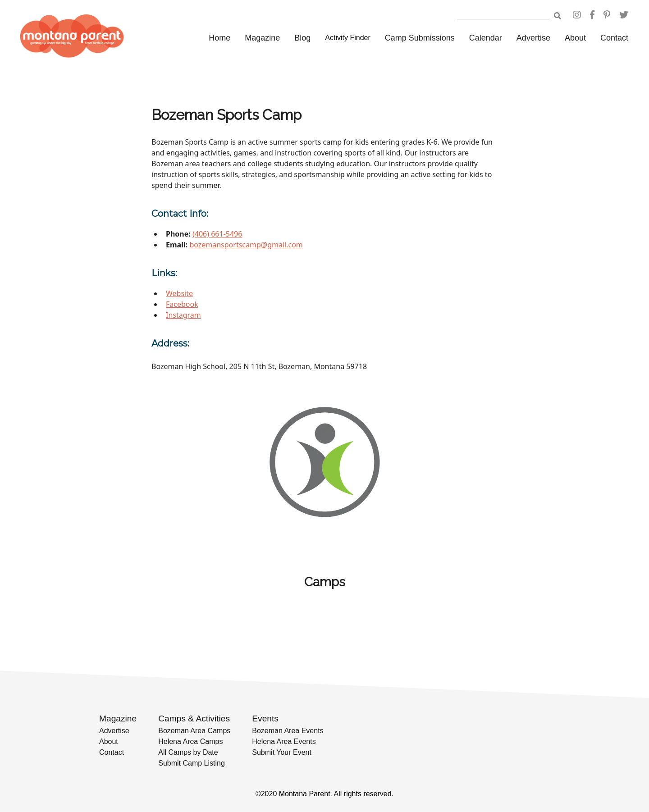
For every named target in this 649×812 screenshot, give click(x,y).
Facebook (182, 304)
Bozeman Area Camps (194, 731)
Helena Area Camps (190, 741)
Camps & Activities (194, 718)
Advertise (533, 38)
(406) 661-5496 (217, 234)
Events (265, 718)
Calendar (486, 38)
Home (219, 38)
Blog (302, 38)
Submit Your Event (282, 752)
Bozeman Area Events (288, 731)
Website (179, 293)
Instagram (183, 315)
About (575, 38)
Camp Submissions (420, 38)
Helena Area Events (284, 741)
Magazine (262, 38)
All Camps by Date (188, 752)
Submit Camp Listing (192, 763)
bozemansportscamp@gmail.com (246, 245)
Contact (614, 38)
